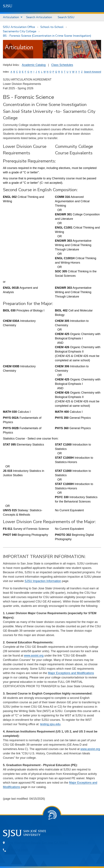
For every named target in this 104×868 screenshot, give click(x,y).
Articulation (11, 17)
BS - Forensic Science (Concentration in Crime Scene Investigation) (47, 36)
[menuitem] (12, 17)
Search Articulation (39, 17)
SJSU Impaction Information (43, 581)
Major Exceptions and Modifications (71, 673)
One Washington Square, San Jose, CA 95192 (38, 843)
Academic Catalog (34, 65)
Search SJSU (66, 17)
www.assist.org (34, 656)
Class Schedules (62, 65)
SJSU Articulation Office (19, 27)
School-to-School (52, 27)
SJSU (8, 6)
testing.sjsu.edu (50, 724)
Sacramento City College (20, 31)
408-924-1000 (18, 850)
